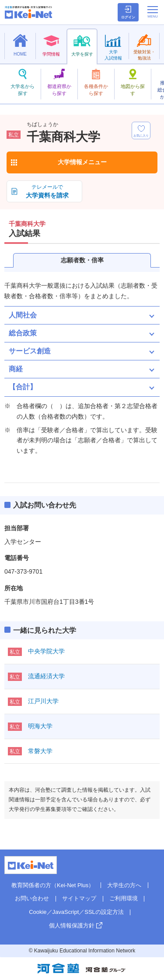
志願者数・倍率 (82, 260)
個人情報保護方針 (72, 925)
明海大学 (40, 726)
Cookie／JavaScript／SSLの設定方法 (76, 912)
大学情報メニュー (82, 162)
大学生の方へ (124, 885)
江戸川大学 (43, 701)
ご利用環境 (124, 898)
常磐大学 (40, 751)
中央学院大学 (46, 651)
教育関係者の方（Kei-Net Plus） (53, 885)
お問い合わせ (32, 898)
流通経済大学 (46, 676)
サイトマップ (79, 898)
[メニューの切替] (153, 12)
